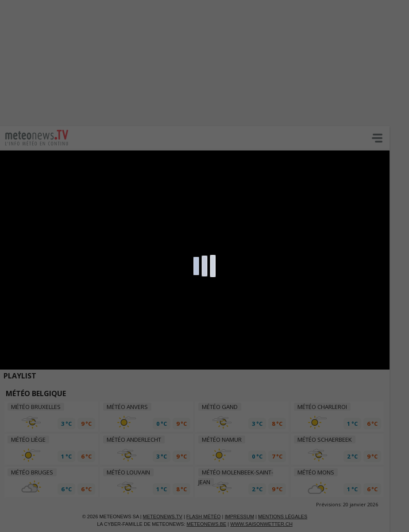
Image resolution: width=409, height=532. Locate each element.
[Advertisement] (204, 62)
